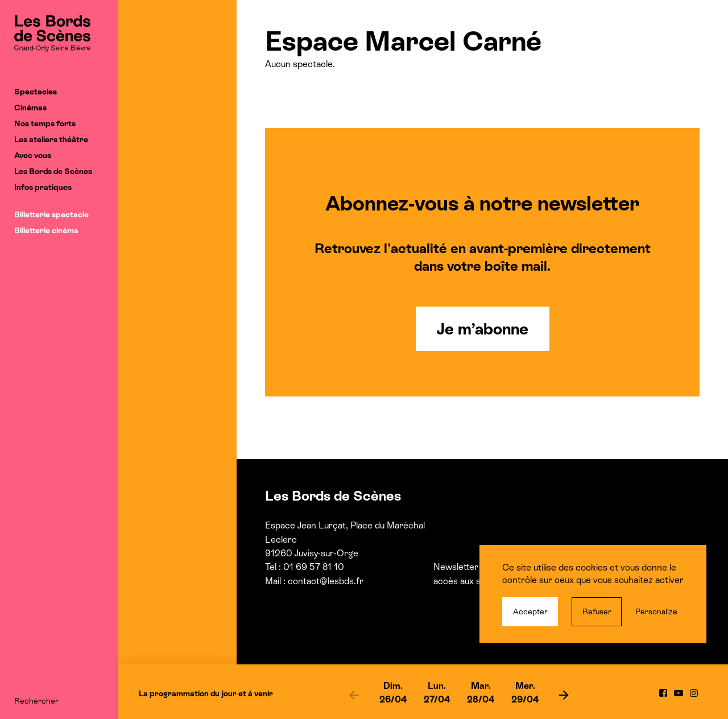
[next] (564, 695)
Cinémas (30, 108)
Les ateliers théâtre (51, 139)
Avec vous (33, 155)
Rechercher (36, 701)
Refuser (597, 611)
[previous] (354, 695)
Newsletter (456, 567)
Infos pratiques (43, 187)
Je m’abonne (483, 329)
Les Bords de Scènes (53, 171)
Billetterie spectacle (51, 214)
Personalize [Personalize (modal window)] (656, 611)
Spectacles (36, 92)
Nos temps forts (45, 123)
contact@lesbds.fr (326, 581)
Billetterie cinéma (46, 230)
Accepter (530, 611)
